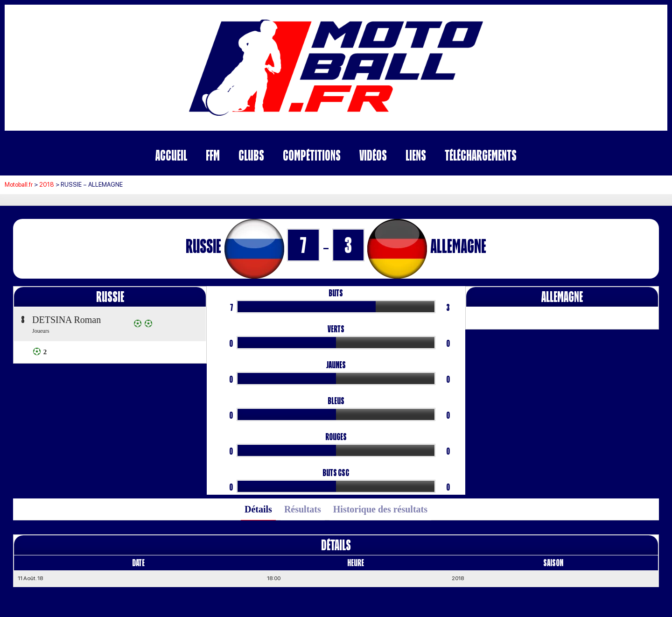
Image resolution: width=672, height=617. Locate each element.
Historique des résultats (380, 509)
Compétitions (312, 155)
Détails (258, 509)
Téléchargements (481, 155)
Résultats (303, 509)
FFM (213, 155)
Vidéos (373, 155)
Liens (416, 155)
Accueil (171, 155)
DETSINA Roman (66, 320)
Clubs (251, 155)
